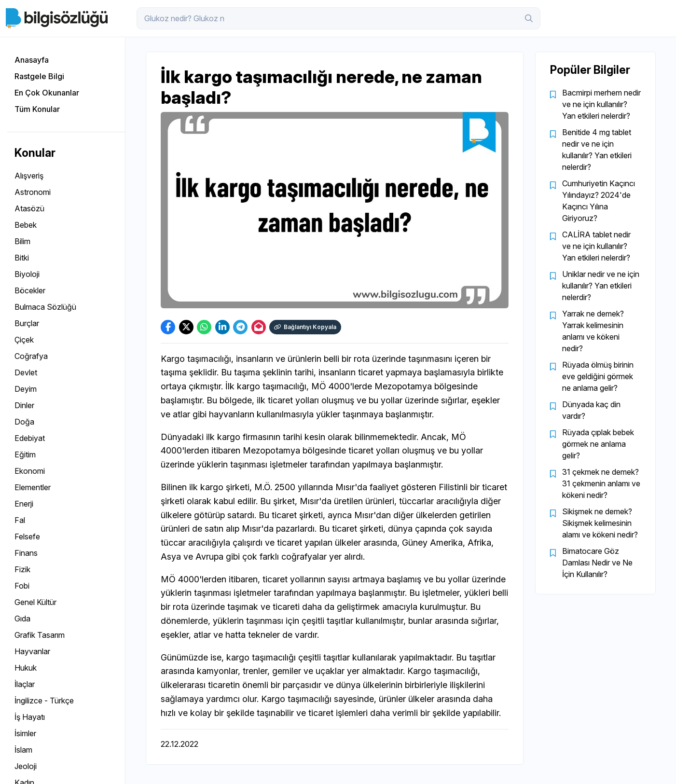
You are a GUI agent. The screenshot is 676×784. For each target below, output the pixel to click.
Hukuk (26, 668)
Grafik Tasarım (40, 635)
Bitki (22, 258)
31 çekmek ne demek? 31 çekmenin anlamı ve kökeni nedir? (601, 483)
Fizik (22, 569)
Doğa (24, 422)
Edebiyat (30, 438)
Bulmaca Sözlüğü (45, 307)
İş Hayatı (30, 717)
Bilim (22, 241)
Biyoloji (27, 274)
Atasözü (29, 208)
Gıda (22, 619)
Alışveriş (29, 176)
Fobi (22, 586)
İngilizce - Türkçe (44, 701)
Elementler (33, 487)
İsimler (25, 733)
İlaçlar (25, 684)
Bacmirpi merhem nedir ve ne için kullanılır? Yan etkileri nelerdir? (601, 104)
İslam (23, 750)
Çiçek (24, 340)
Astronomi (33, 192)
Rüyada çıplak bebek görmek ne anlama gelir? (598, 444)
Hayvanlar (32, 651)
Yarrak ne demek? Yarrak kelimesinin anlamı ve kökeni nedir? (593, 331)
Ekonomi (30, 471)
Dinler (24, 405)
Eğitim (25, 454)
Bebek (26, 225)
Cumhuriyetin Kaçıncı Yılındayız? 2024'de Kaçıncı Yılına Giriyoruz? (599, 201)
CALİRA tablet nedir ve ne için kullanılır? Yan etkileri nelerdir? (596, 246)
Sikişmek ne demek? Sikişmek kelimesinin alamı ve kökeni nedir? (600, 523)
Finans (26, 553)
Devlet (26, 372)
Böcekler (30, 290)
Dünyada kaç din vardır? (591, 410)
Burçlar (27, 323)
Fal (20, 520)
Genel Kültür (35, 602)
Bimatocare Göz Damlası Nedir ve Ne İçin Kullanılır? (597, 563)
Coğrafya (31, 356)
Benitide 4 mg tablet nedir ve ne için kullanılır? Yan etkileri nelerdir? (597, 150)
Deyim (26, 389)
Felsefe (27, 536)
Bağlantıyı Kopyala (305, 327)
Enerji (24, 504)
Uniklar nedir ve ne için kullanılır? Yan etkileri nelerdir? (601, 286)
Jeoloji (26, 766)
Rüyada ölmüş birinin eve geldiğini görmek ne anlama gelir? (598, 376)
